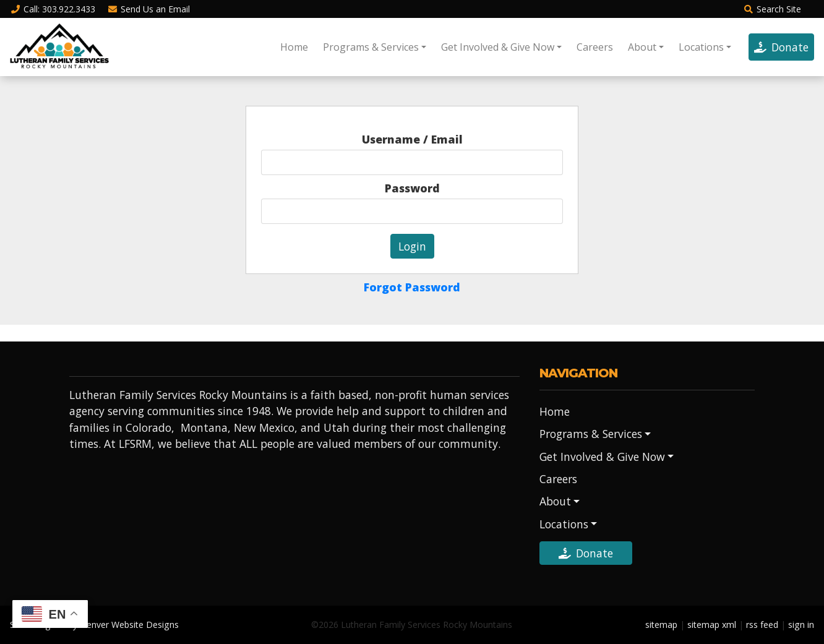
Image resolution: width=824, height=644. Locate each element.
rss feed (762, 625)
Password (412, 188)
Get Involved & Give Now (498, 47)
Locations (701, 47)
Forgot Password (412, 287)
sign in (801, 625)
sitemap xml (712, 625)
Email (149, 9)
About (642, 47)
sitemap (661, 625)
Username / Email (412, 139)
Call (53, 9)
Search (772, 9)
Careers (595, 47)
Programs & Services (371, 47)
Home (294, 47)
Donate (781, 47)
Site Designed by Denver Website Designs (94, 625)
